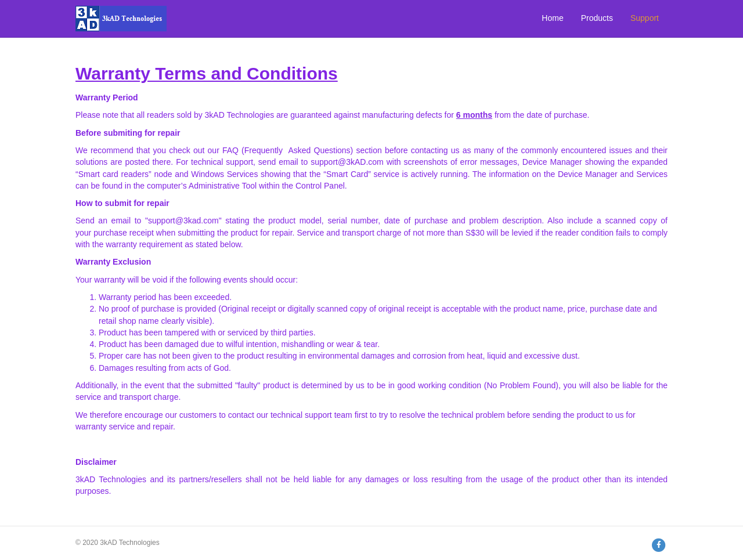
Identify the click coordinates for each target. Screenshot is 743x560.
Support (645, 18)
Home (552, 18)
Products (597, 18)
